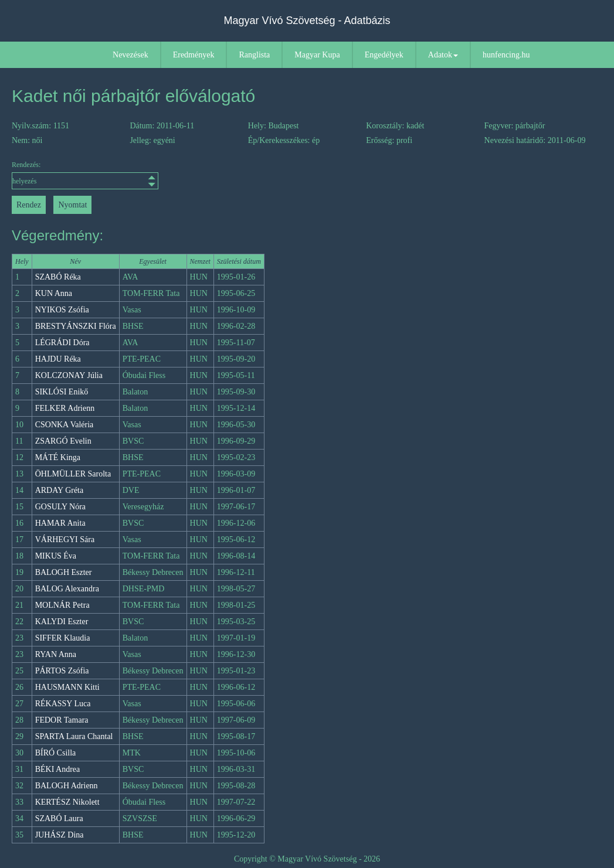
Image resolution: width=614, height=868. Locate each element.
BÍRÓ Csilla (56, 753)
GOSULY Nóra (60, 507)
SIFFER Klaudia (63, 638)
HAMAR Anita (60, 523)
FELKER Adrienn (65, 408)
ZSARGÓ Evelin (63, 441)
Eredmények (194, 55)
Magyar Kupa (317, 55)
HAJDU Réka (58, 359)
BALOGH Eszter (64, 572)
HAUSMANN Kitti (67, 687)
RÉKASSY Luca (63, 704)
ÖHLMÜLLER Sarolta (73, 474)
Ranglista (254, 55)
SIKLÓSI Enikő (62, 392)
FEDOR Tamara (62, 720)
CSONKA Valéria (65, 425)
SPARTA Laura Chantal (74, 736)
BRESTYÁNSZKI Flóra (76, 326)
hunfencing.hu (506, 55)
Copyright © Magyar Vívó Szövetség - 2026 (307, 859)
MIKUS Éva (56, 556)
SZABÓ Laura (59, 818)
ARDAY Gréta (60, 490)
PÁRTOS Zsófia (62, 671)
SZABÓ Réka (58, 277)
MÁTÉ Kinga (58, 457)
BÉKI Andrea (58, 769)
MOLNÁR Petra (62, 605)
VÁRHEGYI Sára (65, 539)
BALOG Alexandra (67, 589)
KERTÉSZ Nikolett (67, 802)
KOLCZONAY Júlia (69, 375)
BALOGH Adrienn (67, 786)
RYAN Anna (56, 654)
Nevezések (130, 55)
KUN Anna (54, 293)
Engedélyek (384, 55)
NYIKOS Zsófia (62, 310)
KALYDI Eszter (62, 622)
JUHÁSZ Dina (60, 835)
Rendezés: (85, 175)
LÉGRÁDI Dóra (62, 343)
